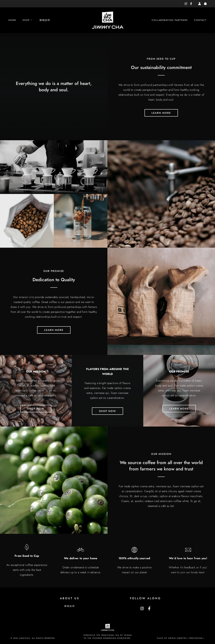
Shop (26, 20)
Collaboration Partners (170, 20)
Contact (200, 20)
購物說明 (45, 20)
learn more (161, 116)
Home (12, 20)
